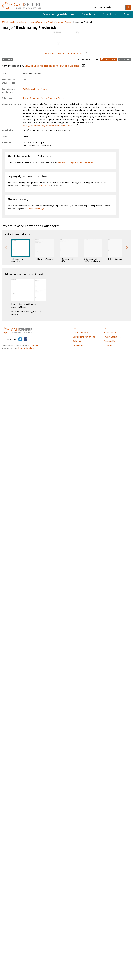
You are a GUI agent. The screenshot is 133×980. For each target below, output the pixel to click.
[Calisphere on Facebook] (26, 339)
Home (76, 328)
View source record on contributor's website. (53, 66)
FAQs (106, 328)
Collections (88, 14)
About (128, 14)
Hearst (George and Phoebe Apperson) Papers (51, 22)
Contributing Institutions (58, 14)
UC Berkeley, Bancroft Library (15, 22)
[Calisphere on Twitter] (20, 339)
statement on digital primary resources (76, 162)
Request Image (125, 59)
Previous (6, 247)
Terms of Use (110, 333)
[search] (128, 7)
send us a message (35, 209)
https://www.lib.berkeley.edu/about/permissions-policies (49, 126)
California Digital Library (27, 348)
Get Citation (7, 59)
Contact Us (109, 345)
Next (127, 247)
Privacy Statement (112, 337)
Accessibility (109, 341)
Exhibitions (110, 14)
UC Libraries (33, 346)
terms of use (44, 186)
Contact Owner (109, 59)
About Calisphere (81, 333)
